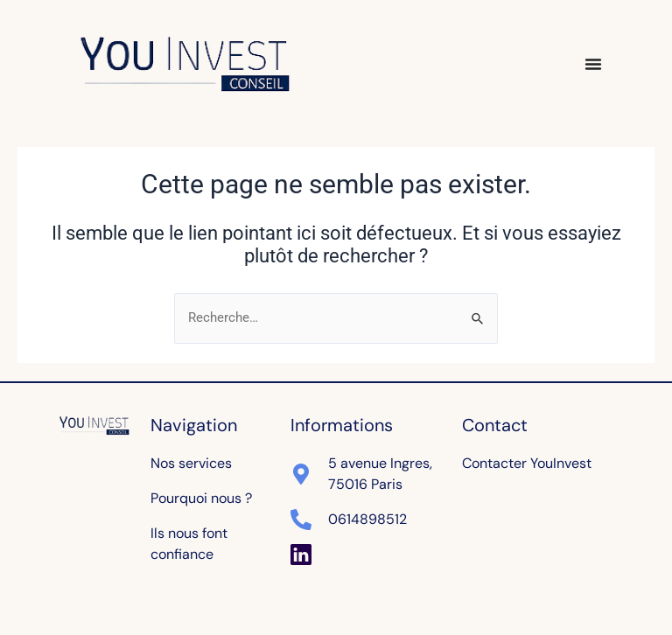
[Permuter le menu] (593, 64)
